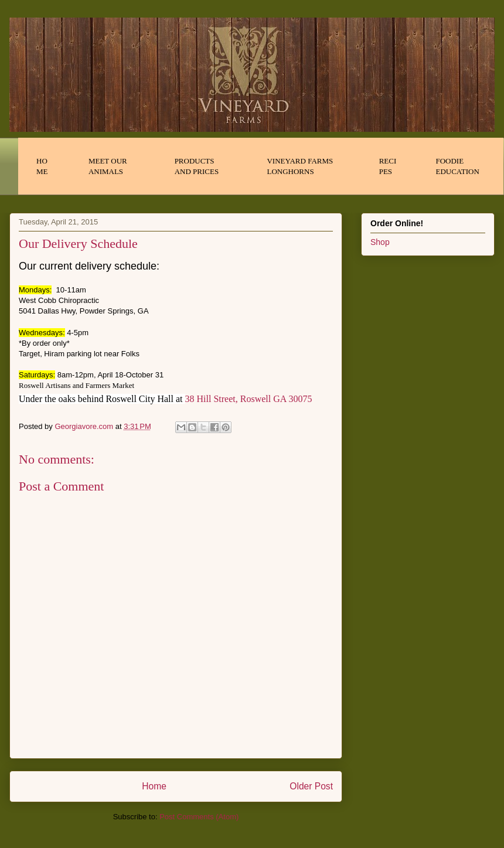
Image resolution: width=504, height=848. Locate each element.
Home (154, 786)
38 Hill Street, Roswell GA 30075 (249, 399)
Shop (380, 242)
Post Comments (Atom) (199, 817)
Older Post (311, 786)
